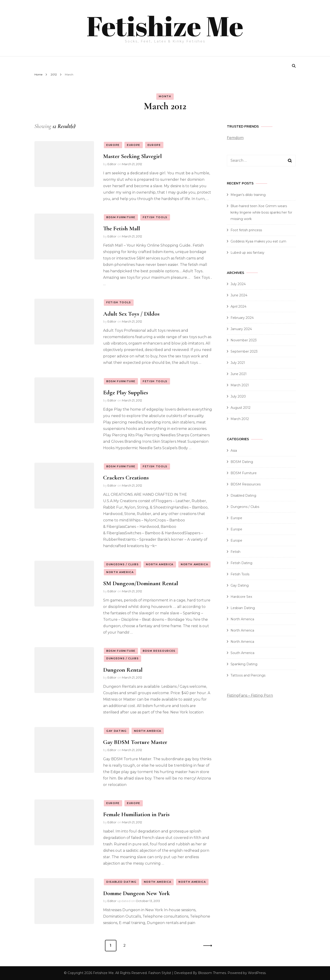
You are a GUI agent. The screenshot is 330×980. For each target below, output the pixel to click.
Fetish (235, 552)
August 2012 (241, 408)
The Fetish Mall (122, 228)
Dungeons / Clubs (122, 564)
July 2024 (238, 284)
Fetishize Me (165, 26)
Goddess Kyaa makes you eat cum (258, 241)
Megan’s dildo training (248, 195)
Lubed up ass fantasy (247, 253)
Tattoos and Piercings (248, 675)
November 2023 (244, 340)
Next (206, 946)
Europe (113, 145)
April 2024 (238, 306)
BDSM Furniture (121, 217)
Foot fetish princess (246, 230)
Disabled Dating (121, 882)
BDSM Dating (242, 462)
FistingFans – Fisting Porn (250, 695)
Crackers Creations (126, 477)
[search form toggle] (294, 66)
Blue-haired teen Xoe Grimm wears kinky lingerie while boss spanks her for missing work (261, 212)
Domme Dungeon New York (136, 893)
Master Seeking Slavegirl (132, 156)
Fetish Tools (155, 217)
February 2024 (242, 318)
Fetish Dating (241, 563)
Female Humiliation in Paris (136, 814)
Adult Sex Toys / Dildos (131, 314)
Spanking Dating (244, 664)
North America (160, 564)
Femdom (235, 138)
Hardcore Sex (241, 597)
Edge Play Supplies (126, 392)
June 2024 (239, 295)
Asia (234, 451)
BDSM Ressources (159, 651)
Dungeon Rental (123, 670)
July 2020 (238, 396)
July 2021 (238, 363)
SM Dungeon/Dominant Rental (141, 583)
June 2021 (239, 374)
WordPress (257, 973)
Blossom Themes (212, 973)
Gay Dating (117, 731)
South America (242, 653)
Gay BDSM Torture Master (135, 742)
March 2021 (240, 385)
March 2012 (240, 419)
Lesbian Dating (243, 608)
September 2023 (244, 351)
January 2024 (241, 329)
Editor (112, 164)
